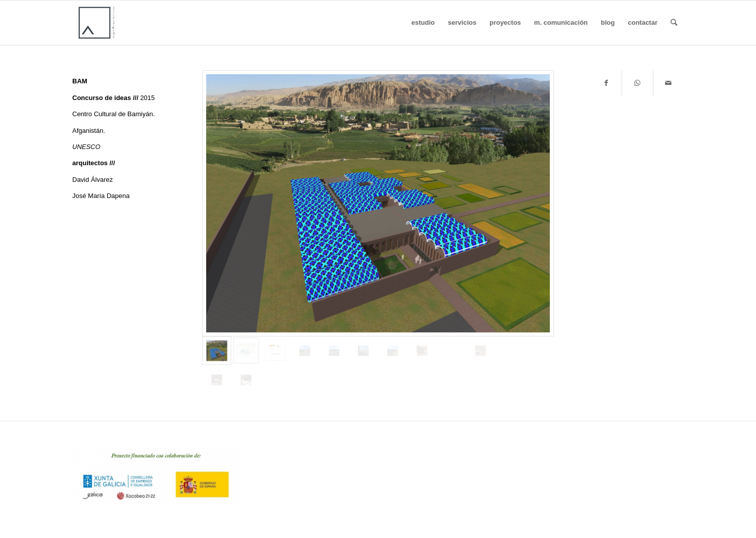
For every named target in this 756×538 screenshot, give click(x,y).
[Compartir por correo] (669, 83)
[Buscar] (674, 23)
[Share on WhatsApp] (637, 83)
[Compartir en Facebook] (606, 83)
